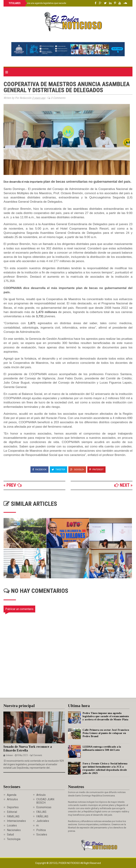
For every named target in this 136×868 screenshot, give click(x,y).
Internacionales (16, 821)
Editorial (12, 812)
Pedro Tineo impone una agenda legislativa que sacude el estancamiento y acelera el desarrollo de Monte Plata (65, 3)
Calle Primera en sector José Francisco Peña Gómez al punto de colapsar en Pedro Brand (106, 733)
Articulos (12, 799)
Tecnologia (14, 839)
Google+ (77, 469)
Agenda (12, 795)
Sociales (42, 834)
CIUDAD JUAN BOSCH (45, 801)
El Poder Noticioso (68, 863)
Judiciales (43, 821)
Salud (10, 834)
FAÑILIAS (42, 816)
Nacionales (14, 830)
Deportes (13, 807)
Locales (12, 825)
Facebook (39, 469)
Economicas (44, 807)
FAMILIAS (13, 816)
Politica (41, 830)
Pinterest (96, 469)
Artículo (41, 795)
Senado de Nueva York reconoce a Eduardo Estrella (28, 749)
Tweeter (58, 469)
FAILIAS (41, 812)
